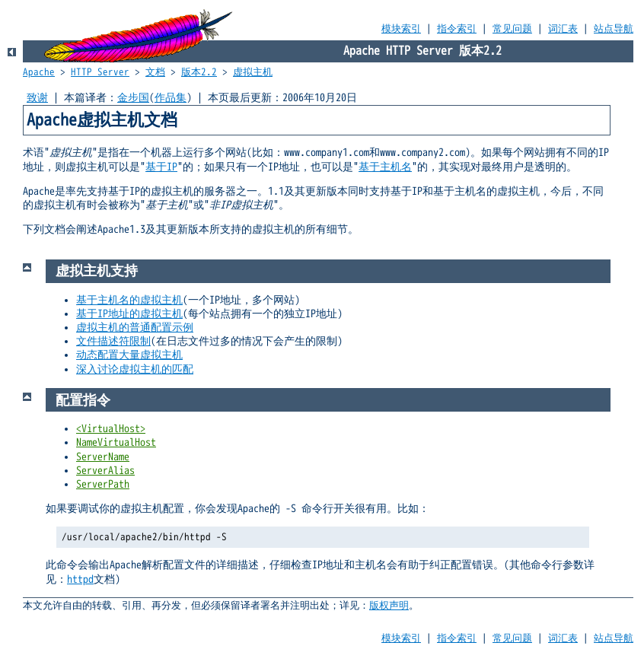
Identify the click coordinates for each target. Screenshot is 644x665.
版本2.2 (199, 72)
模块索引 (401, 29)
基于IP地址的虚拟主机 (129, 314)
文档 (155, 72)
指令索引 (457, 29)
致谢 (37, 98)
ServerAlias (105, 471)
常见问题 (512, 29)
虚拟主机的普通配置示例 (135, 328)
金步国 (133, 98)
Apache (39, 72)
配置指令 (83, 400)
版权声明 (389, 606)
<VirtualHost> (111, 429)
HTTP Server (100, 72)
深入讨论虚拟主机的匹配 (135, 369)
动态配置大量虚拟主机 (129, 355)
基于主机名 (385, 167)
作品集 (171, 98)
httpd (80, 579)
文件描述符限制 (113, 341)
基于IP (161, 167)
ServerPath (103, 484)
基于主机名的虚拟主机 (129, 300)
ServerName (103, 457)
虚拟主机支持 (97, 271)
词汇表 (563, 29)
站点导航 (614, 29)
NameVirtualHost (116, 442)
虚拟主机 (253, 72)
